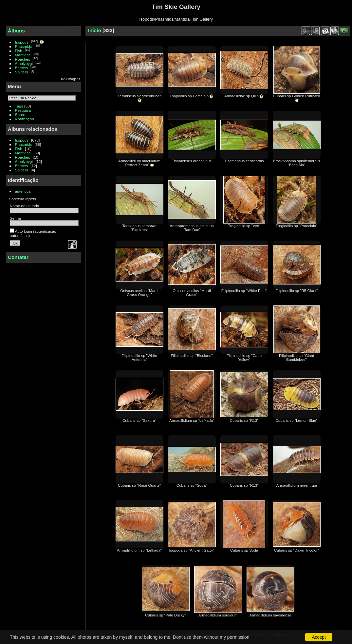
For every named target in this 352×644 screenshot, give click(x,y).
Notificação (25, 119)
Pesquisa (23, 110)
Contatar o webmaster (192, 639)
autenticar (24, 191)
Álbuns (16, 31)
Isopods (22, 42)
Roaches (23, 59)
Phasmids (24, 46)
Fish (19, 51)
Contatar (18, 257)
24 (226, 635)
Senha (15, 218)
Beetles (21, 68)
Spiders (22, 72)
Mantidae (23, 55)
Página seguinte (244, 635)
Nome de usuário (25, 206)
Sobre (20, 115)
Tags (19, 106)
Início (95, 30)
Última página (272, 635)
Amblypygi (24, 63)
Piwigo (167, 639)
